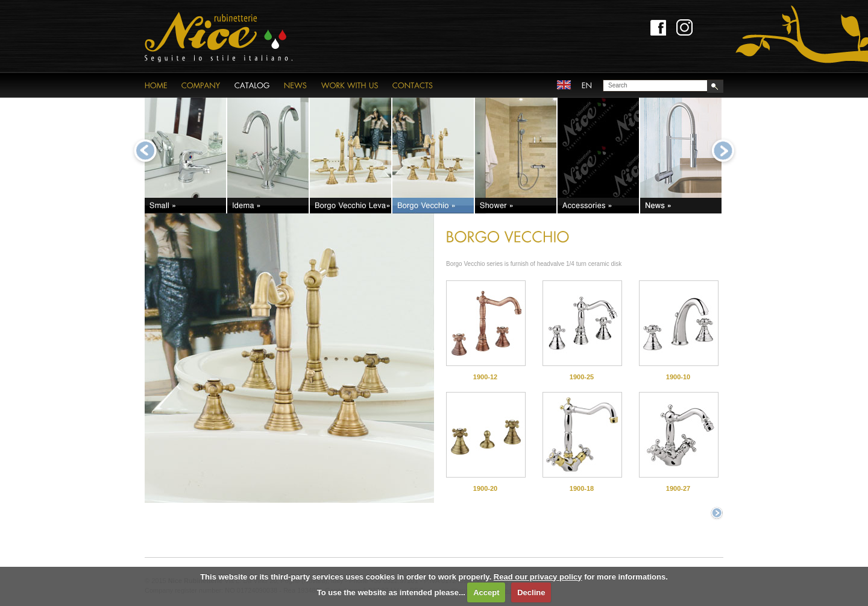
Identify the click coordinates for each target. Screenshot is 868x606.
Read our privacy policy (538, 577)
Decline (531, 592)
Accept (486, 592)
